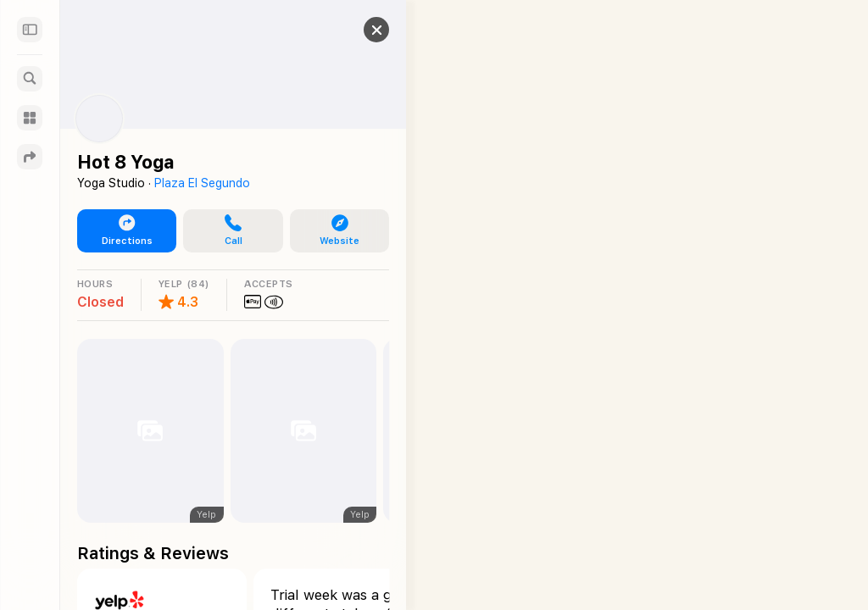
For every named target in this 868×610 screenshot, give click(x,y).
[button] (364, 30)
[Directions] (30, 157)
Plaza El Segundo (202, 183)
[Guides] (30, 118)
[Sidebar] (30, 30)
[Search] (30, 79)
